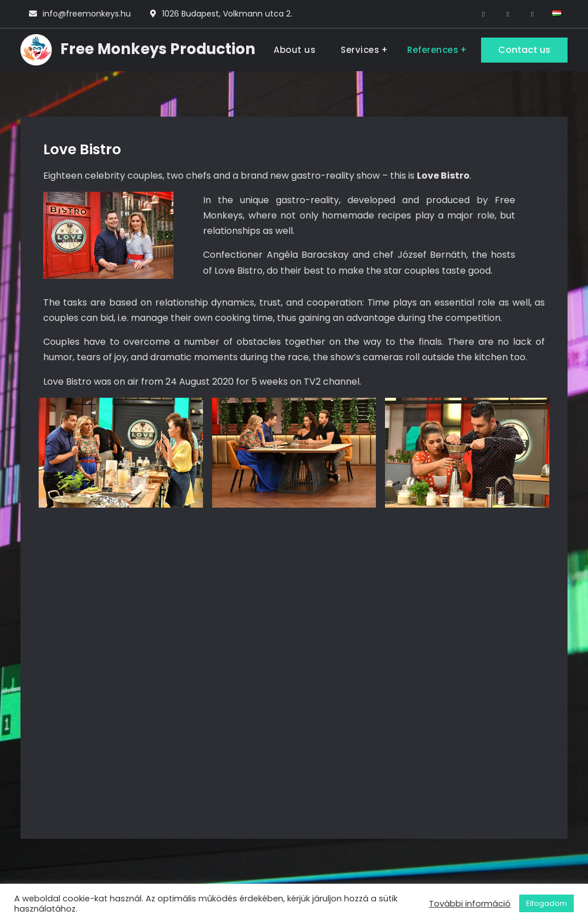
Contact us (524, 50)
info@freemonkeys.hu (87, 14)
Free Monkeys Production (158, 49)
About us (295, 50)
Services (360, 50)
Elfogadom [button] (546, 903)
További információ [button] (470, 904)
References (433, 50)
